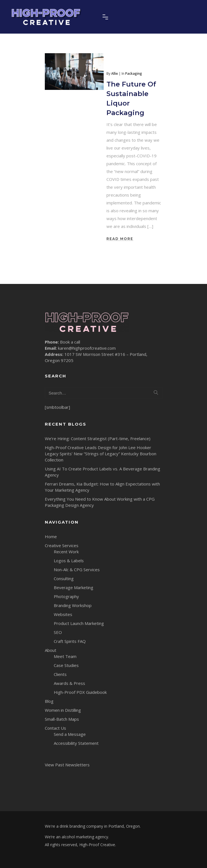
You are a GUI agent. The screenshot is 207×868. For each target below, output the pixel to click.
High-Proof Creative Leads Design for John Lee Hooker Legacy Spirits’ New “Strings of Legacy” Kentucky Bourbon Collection (101, 454)
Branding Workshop (73, 605)
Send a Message (70, 734)
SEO (58, 632)
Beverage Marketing (74, 587)
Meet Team (65, 656)
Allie (115, 73)
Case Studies (66, 665)
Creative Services (62, 545)
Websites (63, 614)
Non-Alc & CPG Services (77, 570)
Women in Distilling (63, 710)
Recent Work (66, 552)
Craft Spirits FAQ (70, 641)
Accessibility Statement (76, 743)
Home (51, 536)
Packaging (134, 73)
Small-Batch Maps (62, 719)
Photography (66, 596)
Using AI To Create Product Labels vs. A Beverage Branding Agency (103, 472)
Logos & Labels (69, 561)
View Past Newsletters (67, 765)
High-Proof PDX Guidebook (80, 692)
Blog (49, 701)
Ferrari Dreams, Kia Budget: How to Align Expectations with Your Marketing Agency (102, 487)
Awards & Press (69, 683)
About (51, 650)
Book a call (70, 342)
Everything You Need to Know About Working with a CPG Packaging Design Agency (100, 502)
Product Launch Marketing (79, 623)
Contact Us (55, 728)
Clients (60, 674)
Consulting (64, 578)
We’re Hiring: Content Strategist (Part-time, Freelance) (98, 438)
